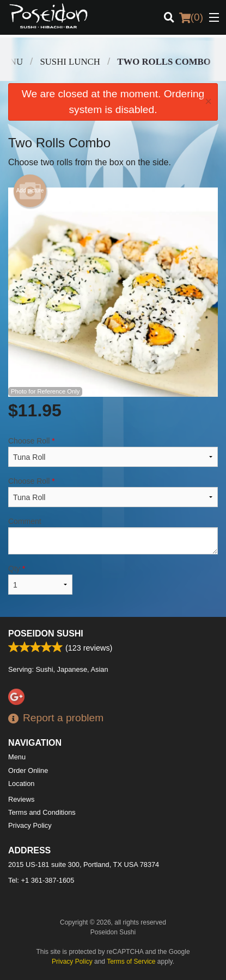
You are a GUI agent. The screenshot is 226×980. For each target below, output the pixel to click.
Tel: (41, 880)
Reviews (21, 799)
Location (21, 784)
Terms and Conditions (42, 812)
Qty (40, 579)
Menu (17, 757)
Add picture (30, 191)
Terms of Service (131, 962)
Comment (113, 536)
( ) (191, 17)
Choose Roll (113, 452)
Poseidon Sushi (46, 633)
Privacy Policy (30, 825)
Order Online (28, 770)
